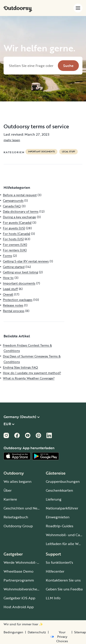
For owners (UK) (15, 245)
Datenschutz (37, 632)
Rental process (14, 311)
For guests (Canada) (17, 222)
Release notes (13, 305)
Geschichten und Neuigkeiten (28, 508)
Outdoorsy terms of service (36, 126)
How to (8, 278)
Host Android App (19, 607)
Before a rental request (20, 195)
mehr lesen (12, 140)
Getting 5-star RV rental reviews (26, 261)
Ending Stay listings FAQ (20, 367)
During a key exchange (19, 217)
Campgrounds (13, 200)
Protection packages (18, 300)
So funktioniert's (59, 562)
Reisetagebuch (16, 517)
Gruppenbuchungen (63, 481)
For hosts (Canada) (17, 234)
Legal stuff (68, 152)
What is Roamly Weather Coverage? (29, 378)
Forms (7, 256)
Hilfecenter (55, 571)
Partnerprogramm (19, 580)
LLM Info (53, 598)
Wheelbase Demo (19, 571)
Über (8, 490)
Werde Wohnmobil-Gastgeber (29, 562)
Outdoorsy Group (18, 526)
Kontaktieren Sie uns (63, 580)
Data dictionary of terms (21, 211)
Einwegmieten (58, 517)
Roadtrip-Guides (60, 526)
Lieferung (54, 499)
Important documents (41, 152)
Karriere (10, 499)
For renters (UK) (15, 250)
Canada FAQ (12, 206)
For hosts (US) (13, 239)
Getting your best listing (20, 272)
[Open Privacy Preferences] (60, 637)
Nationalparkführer (62, 508)
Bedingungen (13, 632)
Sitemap (80, 632)
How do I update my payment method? (32, 373)
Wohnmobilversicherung (24, 589)
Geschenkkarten (59, 490)
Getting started (14, 267)
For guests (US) (14, 228)
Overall (8, 294)
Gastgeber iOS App (19, 598)
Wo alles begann (18, 481)
